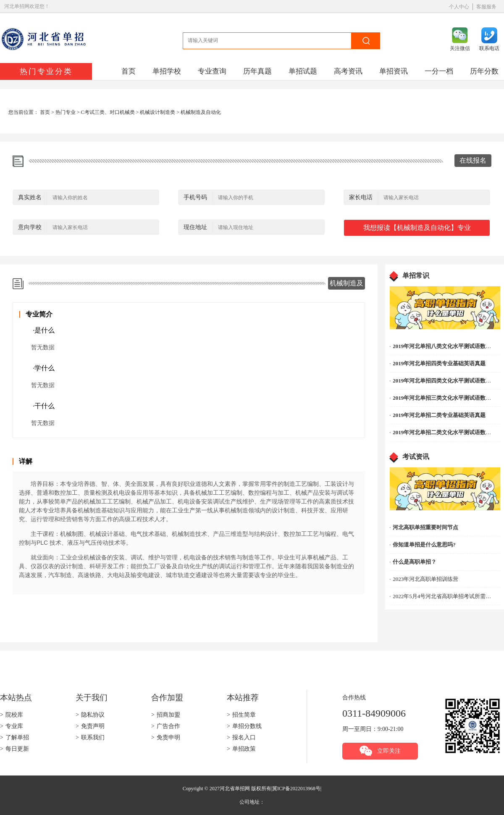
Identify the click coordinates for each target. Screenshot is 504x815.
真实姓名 (30, 197)
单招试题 (303, 71)
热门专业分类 (46, 71)
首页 (129, 71)
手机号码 (195, 197)
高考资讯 (348, 71)
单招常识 (416, 276)
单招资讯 (394, 71)
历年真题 (257, 71)
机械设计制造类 (157, 112)
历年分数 (484, 71)
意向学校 (30, 227)
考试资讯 (416, 457)
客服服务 (486, 7)
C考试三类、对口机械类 (108, 112)
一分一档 (439, 71)
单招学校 (167, 71)
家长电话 (361, 197)
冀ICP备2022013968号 (296, 789)
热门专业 (66, 112)
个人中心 (459, 7)
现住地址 (195, 227)
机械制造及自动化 (201, 112)
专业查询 (212, 71)
